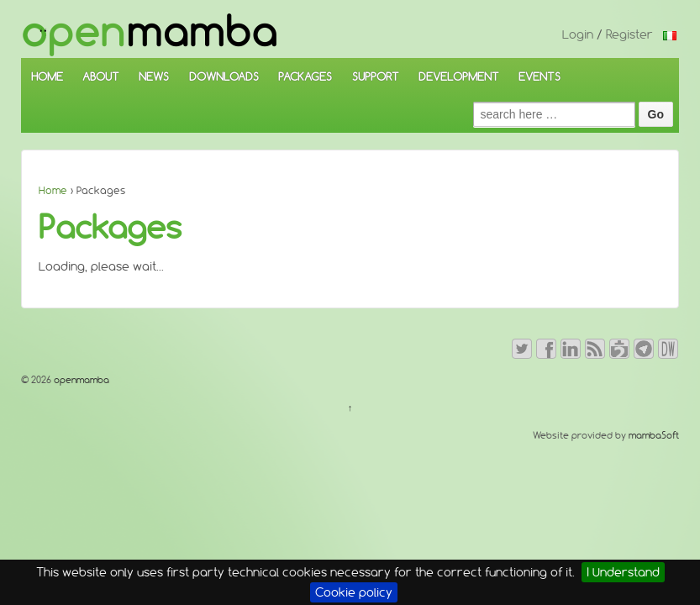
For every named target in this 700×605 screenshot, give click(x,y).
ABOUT (101, 76)
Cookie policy (354, 592)
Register (629, 34)
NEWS (154, 76)
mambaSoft (654, 435)
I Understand (623, 572)
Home (53, 190)
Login (578, 34)
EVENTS (539, 76)
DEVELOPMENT (459, 76)
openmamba (80, 380)
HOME (47, 76)
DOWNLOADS (224, 76)
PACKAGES (305, 76)
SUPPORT (376, 76)
